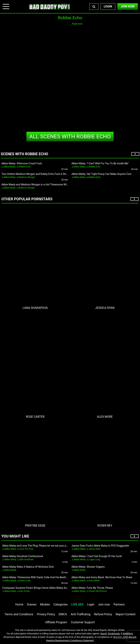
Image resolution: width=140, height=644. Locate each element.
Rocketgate (114, 634)
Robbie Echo (70, 136)
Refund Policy (103, 614)
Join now (104, 604)
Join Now (128, 6)
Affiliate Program (56, 622)
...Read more (76, 24)
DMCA (63, 614)
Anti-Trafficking (81, 614)
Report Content (126, 614)
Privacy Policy (46, 614)
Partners (119, 604)
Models (45, 604)
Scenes (32, 604)
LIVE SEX (77, 604)
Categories (61, 604)
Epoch (104, 634)
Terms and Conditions (19, 614)
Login (108, 6)
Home (19, 604)
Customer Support (83, 622)
